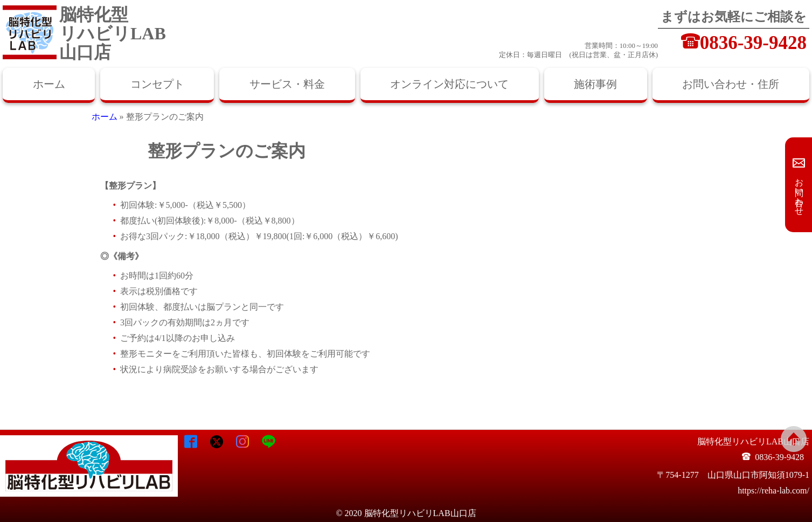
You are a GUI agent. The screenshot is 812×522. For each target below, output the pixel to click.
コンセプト (157, 84)
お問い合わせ (799, 192)
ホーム (49, 84)
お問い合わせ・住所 (731, 84)
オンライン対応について (449, 84)
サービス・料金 (287, 84)
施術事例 (595, 84)
